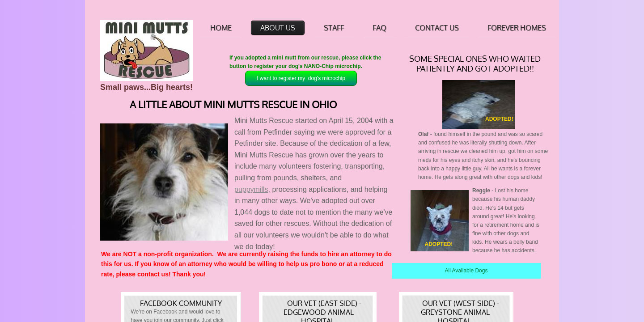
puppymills (251, 189)
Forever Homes (517, 28)
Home (221, 28)
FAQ (379, 28)
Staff (334, 28)
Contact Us (437, 28)
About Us (278, 28)
